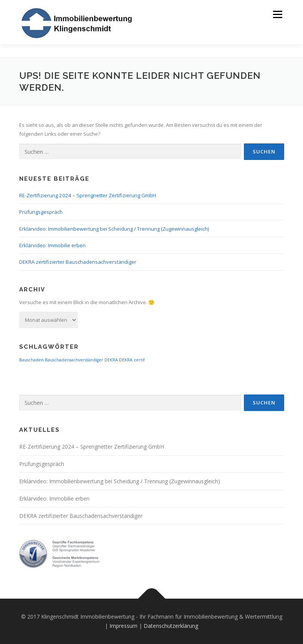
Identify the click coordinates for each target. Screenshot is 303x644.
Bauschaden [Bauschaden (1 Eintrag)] (31, 360)
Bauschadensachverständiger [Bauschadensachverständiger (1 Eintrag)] (74, 360)
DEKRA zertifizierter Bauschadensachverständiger (78, 262)
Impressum (123, 626)
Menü (277, 14)
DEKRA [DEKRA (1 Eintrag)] (111, 360)
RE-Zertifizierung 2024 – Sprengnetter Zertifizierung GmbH (88, 195)
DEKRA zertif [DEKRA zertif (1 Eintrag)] (132, 360)
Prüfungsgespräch (41, 212)
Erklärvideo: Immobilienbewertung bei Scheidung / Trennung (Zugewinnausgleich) (114, 229)
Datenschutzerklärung (171, 626)
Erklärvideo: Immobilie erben (52, 245)
